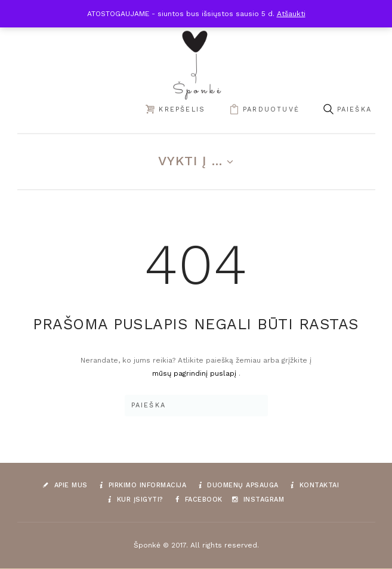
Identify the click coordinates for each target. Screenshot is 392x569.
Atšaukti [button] (291, 14)
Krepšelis (182, 109)
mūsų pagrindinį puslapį (195, 373)
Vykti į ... (191, 161)
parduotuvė (271, 109)
